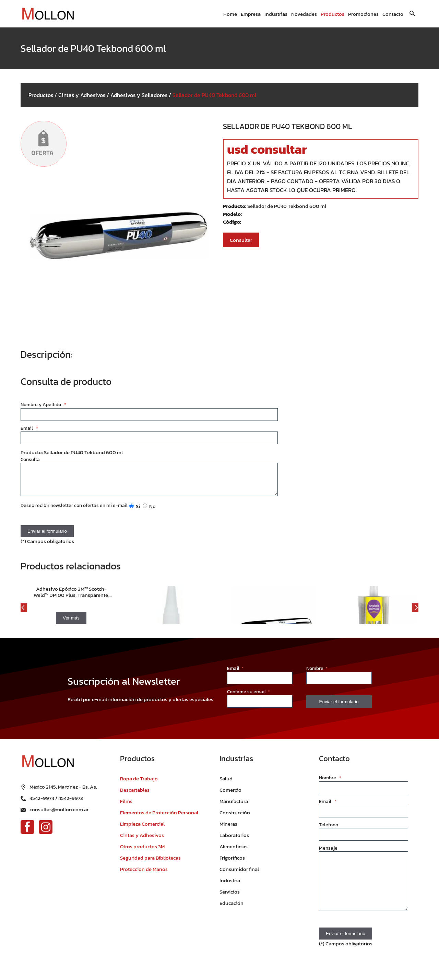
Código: (232, 222)
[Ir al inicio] (48, 14)
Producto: (235, 206)
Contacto (393, 14)
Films (126, 806)
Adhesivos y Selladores (139, 95)
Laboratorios (234, 840)
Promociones (363, 14)
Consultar (241, 240)
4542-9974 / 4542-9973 (56, 802)
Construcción (235, 818)
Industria (230, 885)
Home (230, 14)
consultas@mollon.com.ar (59, 813)
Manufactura (234, 806)
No (149, 511)
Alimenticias (234, 852)
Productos (333, 14)
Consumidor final (239, 874)
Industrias (276, 14)
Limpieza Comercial (142, 829)
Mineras (228, 829)
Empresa (251, 14)
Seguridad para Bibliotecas (150, 863)
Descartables (135, 795)
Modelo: (232, 214)
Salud (226, 784)
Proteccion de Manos (144, 874)
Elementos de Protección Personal (159, 818)
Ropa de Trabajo (139, 784)
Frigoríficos (232, 863)
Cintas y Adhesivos (82, 95)
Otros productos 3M (142, 852)
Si (135, 511)
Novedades (304, 14)
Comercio (230, 795)
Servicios (230, 897)
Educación (232, 908)
